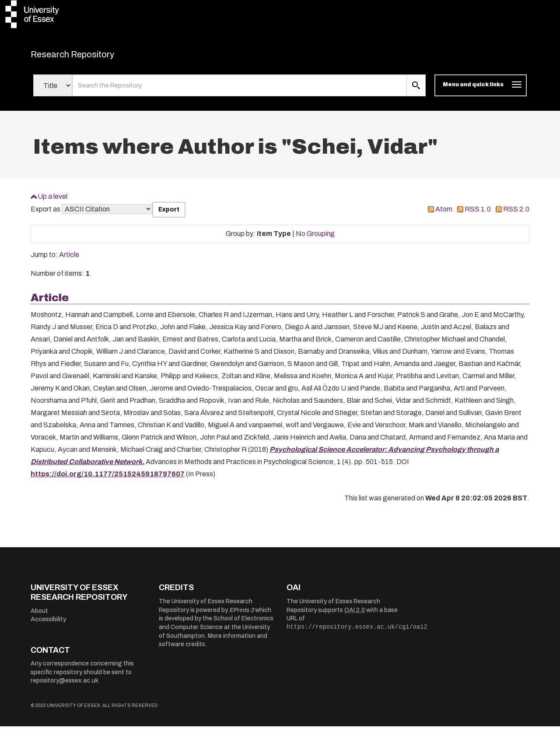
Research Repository (92, 57)
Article (69, 260)
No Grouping (315, 239)
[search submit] (416, 91)
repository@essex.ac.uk (65, 686)
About (39, 616)
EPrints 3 (241, 615)
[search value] (240, 91)
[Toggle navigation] (481, 91)
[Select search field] (53, 91)
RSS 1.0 (478, 215)
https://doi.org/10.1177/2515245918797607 (108, 479)
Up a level (52, 202)
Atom (444, 215)
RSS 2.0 (516, 215)
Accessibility (48, 625)
